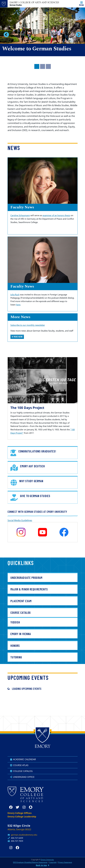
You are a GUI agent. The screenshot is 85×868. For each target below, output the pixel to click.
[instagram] (21, 532)
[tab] (37, 66)
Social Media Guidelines (20, 520)
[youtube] (42, 532)
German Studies (16, 5)
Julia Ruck (15, 295)
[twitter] (17, 807)
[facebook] (64, 532)
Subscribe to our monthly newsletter (28, 325)
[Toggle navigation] (82, 4)
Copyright (53, 862)
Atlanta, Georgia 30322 (19, 829)
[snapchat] (31, 807)
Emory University (47, 860)
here (18, 305)
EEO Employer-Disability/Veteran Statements (30, 862)
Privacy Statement (65, 862)
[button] (6, 35)
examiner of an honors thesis (56, 215)
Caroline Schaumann (20, 215)
